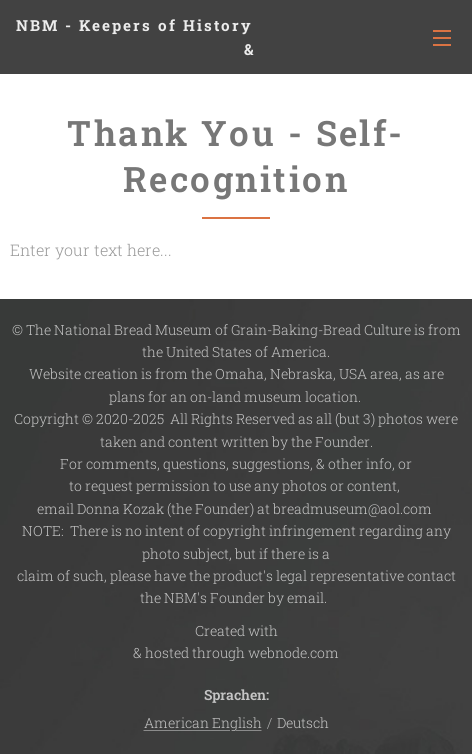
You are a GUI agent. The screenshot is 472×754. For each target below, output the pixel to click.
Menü (442, 38)
